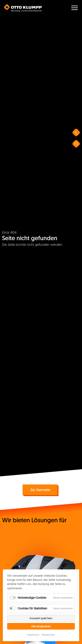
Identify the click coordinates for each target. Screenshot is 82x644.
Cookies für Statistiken (32, 608)
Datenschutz (48, 635)
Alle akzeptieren (41, 626)
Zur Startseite (40, 490)
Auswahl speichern (41, 618)
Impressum (33, 635)
